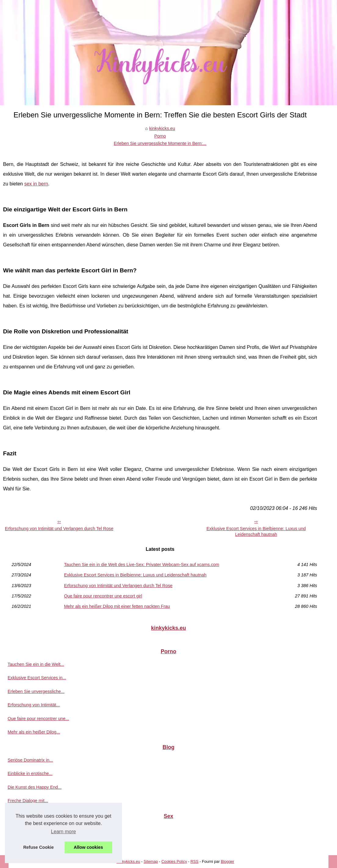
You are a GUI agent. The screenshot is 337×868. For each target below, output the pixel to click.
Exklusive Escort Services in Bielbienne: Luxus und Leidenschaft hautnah (256, 531)
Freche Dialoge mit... (28, 801)
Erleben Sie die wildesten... (34, 842)
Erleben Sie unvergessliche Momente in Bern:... (160, 143)
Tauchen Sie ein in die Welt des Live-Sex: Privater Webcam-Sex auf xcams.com (142, 565)
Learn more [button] (63, 832)
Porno (160, 136)
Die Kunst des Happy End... (35, 787)
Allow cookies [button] (88, 847)
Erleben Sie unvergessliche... (36, 691)
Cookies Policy (174, 861)
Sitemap (151, 861)
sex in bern (36, 184)
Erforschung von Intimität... (34, 705)
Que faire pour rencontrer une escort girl (103, 596)
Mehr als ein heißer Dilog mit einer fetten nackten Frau (117, 606)
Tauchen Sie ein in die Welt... (36, 664)
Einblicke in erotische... (30, 773)
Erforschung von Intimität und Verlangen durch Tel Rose (59, 529)
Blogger (228, 861)
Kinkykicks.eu (128, 861)
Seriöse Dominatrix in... (30, 760)
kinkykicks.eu (162, 128)
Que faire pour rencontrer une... (38, 719)
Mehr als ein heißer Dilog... (34, 732)
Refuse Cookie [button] (38, 847)
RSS (194, 861)
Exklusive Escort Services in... (37, 678)
